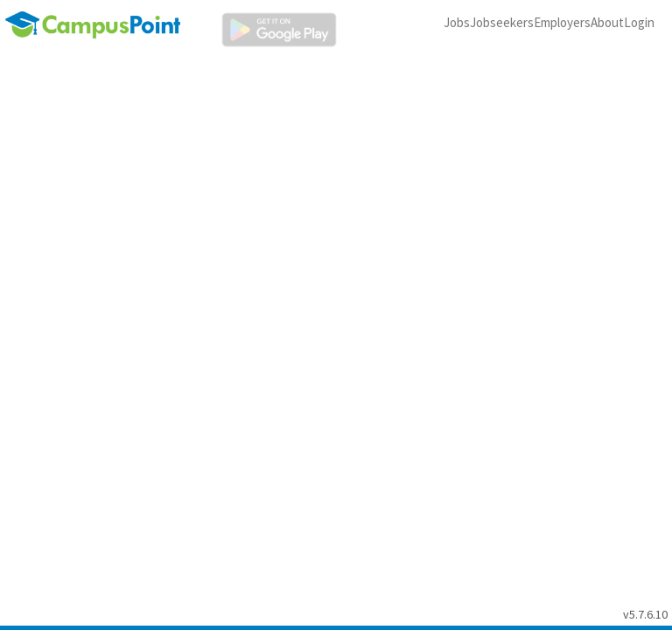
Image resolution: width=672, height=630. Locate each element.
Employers (562, 22)
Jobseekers (502, 22)
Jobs (457, 22)
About (607, 22)
